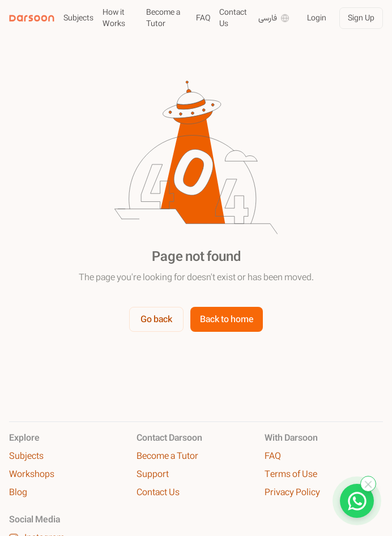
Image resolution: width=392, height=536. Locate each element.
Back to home (227, 319)
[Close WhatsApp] (368, 484)
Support (153, 474)
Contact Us (233, 18)
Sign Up (361, 18)
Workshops (32, 474)
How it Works (114, 18)
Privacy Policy (292, 492)
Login (317, 18)
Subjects (78, 18)
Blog (18, 492)
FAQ (203, 18)
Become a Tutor (163, 18)
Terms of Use (291, 474)
